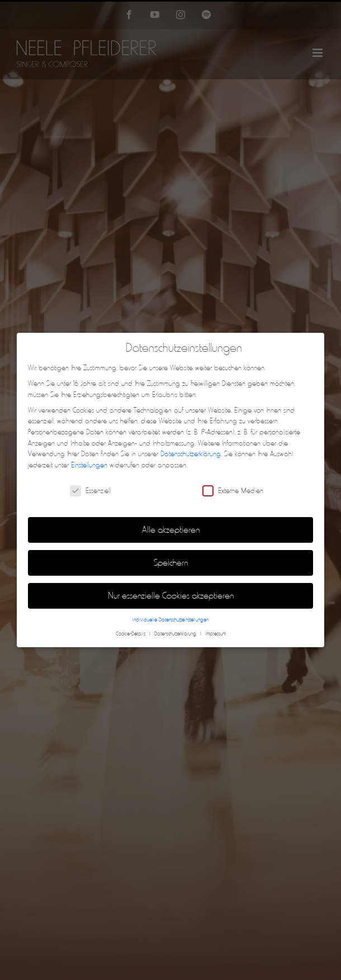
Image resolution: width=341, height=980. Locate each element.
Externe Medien (233, 491)
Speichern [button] (171, 563)
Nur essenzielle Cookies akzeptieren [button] (171, 596)
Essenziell (90, 491)
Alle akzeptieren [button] (171, 530)
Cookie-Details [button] (131, 634)
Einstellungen (89, 465)
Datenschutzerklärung (191, 454)
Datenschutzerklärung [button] (176, 634)
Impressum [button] (216, 634)
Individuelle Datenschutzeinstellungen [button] (170, 620)
